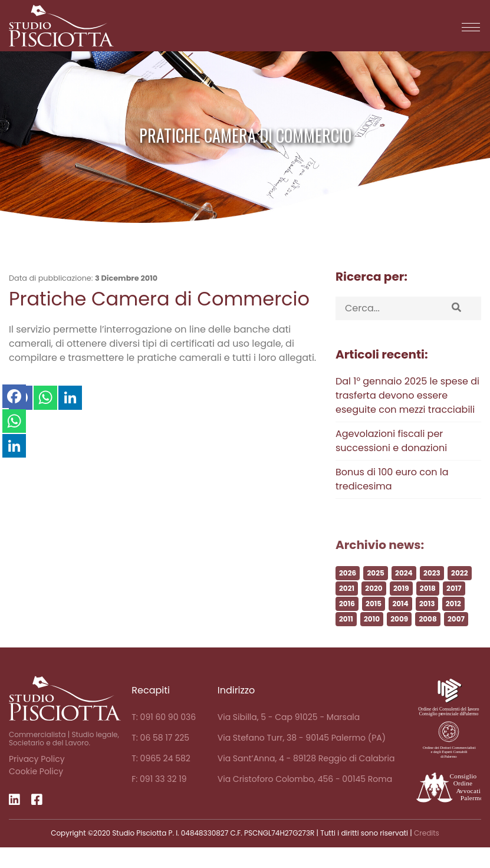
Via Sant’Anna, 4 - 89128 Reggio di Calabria (306, 758)
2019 (401, 608)
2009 (399, 639)
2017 (454, 608)
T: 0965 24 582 (161, 758)
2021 (347, 608)
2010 (372, 639)
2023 (432, 593)
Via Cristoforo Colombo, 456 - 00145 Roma (305, 779)
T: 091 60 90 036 (164, 717)
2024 (404, 593)
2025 (375, 593)
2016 (347, 624)
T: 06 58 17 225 (160, 738)
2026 (348, 593)
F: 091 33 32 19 (159, 779)
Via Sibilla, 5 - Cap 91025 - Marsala (289, 717)
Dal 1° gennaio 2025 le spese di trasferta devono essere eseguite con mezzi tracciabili (407, 395)
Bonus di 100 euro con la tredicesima (392, 479)
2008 (427, 639)
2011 (346, 639)
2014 (400, 624)
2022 (459, 593)
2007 (456, 639)
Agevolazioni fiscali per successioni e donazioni (391, 441)
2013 (427, 624)
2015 (374, 624)
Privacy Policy (37, 759)
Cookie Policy (36, 771)
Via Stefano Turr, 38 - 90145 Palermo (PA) (302, 738)
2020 (374, 608)
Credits (427, 833)
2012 (453, 624)
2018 (428, 608)
